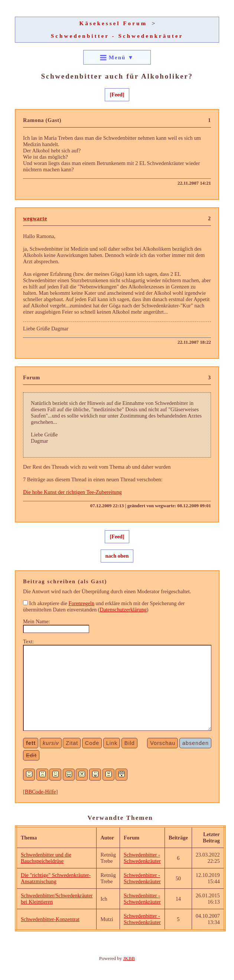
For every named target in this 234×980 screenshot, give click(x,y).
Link (112, 743)
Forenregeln (81, 603)
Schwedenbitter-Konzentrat (50, 919)
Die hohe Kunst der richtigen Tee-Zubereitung (72, 492)
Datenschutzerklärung (123, 610)
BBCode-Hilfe (40, 792)
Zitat (72, 743)
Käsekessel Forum (113, 23)
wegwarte (35, 218)
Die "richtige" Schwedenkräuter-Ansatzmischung (56, 878)
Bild (130, 743)
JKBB (129, 958)
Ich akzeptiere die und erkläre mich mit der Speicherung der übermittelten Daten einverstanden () (104, 606)
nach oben (117, 556)
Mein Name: (36, 621)
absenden (196, 743)
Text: (28, 641)
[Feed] (117, 95)
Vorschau (163, 743)
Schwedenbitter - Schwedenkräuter (117, 36)
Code (92, 743)
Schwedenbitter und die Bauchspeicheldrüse (46, 858)
